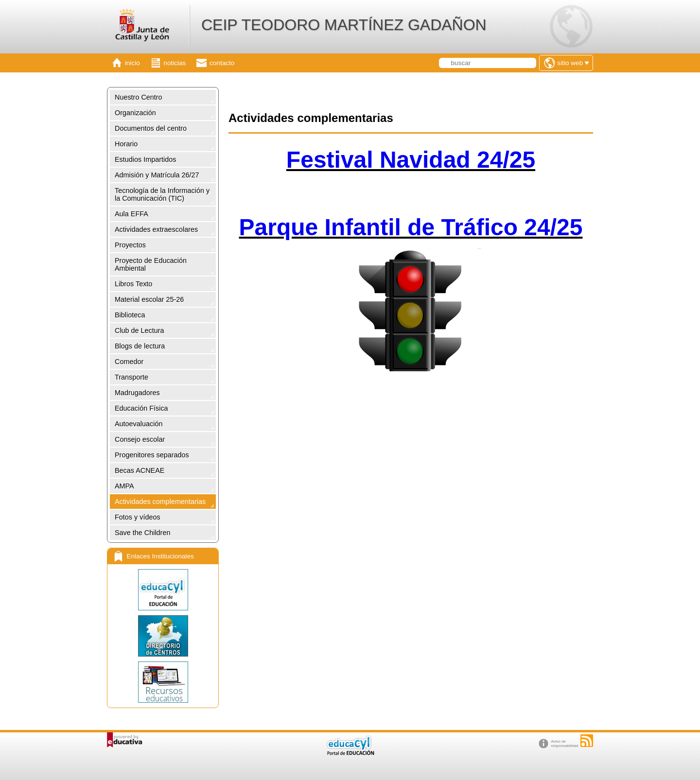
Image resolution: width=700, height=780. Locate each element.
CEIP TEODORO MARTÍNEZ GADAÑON (344, 25)
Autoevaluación (139, 424)
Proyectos (130, 245)
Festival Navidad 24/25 (411, 160)
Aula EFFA (131, 214)
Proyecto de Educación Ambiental (151, 264)
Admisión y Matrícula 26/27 (157, 175)
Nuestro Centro (139, 97)
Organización (135, 113)
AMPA (124, 486)
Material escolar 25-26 (149, 299)
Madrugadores (137, 393)
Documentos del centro (151, 128)
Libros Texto (133, 284)
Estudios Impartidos (145, 159)
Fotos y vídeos (138, 517)
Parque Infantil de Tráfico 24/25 (411, 227)
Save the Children (142, 533)
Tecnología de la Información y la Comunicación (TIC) (162, 194)
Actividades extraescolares (156, 229)
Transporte (131, 377)
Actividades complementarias (160, 502)
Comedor (129, 362)
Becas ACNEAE (140, 470)
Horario (126, 144)
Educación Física (141, 408)
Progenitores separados (152, 455)
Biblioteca (130, 315)
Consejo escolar (140, 439)
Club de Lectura (140, 330)
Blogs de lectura (140, 346)
